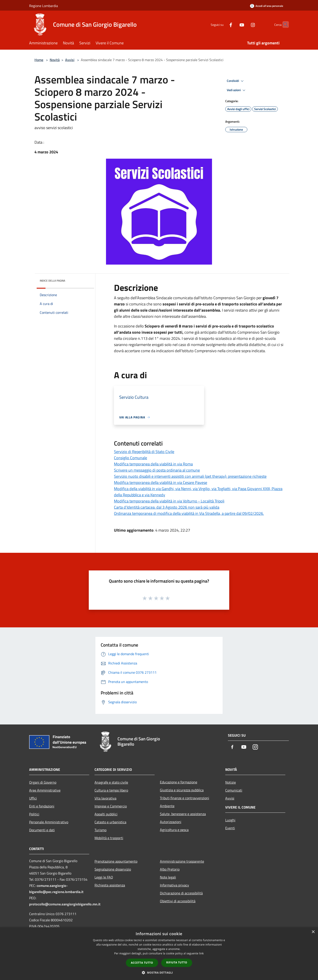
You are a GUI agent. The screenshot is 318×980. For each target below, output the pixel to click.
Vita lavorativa (105, 798)
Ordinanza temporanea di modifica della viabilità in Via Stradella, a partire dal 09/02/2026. (189, 513)
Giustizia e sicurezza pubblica (182, 790)
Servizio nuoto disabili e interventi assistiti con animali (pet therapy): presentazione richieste (190, 476)
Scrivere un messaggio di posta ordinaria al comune (157, 470)
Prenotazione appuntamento (116, 861)
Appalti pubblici (106, 814)
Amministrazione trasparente (182, 861)
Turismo (100, 830)
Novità (55, 60)
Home (39, 60)
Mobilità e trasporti (109, 838)
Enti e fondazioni (42, 806)
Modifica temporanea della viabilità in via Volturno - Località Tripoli (169, 501)
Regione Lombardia (44, 6)
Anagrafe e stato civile (111, 782)
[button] (159, 972)
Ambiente (167, 806)
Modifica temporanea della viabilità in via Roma (153, 464)
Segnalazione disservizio (113, 869)
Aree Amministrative (45, 790)
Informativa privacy (174, 885)
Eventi (230, 828)
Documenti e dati (42, 830)
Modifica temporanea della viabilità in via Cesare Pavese (161, 482)
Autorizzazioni (171, 822)
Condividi (236, 81)
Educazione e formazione (179, 782)
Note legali (168, 877)
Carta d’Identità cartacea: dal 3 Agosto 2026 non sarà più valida (167, 507)
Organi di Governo (43, 782)
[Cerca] (284, 24)
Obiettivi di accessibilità (178, 901)
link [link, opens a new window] (202, 953)
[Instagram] (244, 24)
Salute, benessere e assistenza (183, 814)
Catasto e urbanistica (110, 822)
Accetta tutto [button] (142, 963)
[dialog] (159, 954)
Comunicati (234, 790)
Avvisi (70, 60)
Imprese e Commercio (111, 806)
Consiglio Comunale (131, 458)
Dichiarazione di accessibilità (181, 893)
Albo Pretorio (170, 869)
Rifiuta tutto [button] (177, 962)
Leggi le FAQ (104, 877)
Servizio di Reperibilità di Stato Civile (144, 452)
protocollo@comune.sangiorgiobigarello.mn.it (65, 904)
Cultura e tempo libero (111, 790)
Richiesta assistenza (110, 885)
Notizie (231, 782)
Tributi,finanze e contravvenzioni (185, 798)
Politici (34, 814)
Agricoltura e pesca (174, 830)
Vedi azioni (237, 90)
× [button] (313, 932)
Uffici (33, 798)
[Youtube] (233, 24)
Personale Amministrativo (49, 822)
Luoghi (230, 820)
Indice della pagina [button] (52, 281)
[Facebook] (222, 24)
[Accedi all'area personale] (267, 6)
